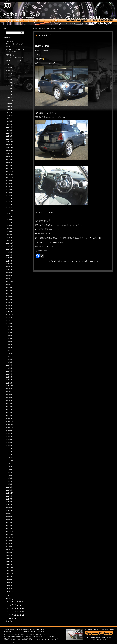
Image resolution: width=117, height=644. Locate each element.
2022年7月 (9, 157)
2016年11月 (10, 353)
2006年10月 (10, 591)
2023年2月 (9, 136)
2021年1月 (9, 204)
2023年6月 (9, 127)
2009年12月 (10, 550)
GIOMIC (27, 632)
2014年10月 (10, 428)
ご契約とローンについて (24, 637)
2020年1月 (9, 240)
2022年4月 (9, 163)
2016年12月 (10, 350)
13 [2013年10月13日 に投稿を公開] (23, 608)
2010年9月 (9, 541)
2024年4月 (9, 112)
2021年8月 (9, 184)
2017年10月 (10, 321)
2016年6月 (9, 368)
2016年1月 (9, 383)
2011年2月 (9, 526)
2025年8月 (9, 82)
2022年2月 (9, 166)
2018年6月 (9, 297)
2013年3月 (9, 484)
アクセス (35, 637)
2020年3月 (9, 234)
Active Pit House (44, 29)
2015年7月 (9, 401)
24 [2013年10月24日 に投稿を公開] (15, 615)
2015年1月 (9, 419)
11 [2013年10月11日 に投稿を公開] (18, 608)
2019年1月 (9, 276)
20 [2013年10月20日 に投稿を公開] (23, 611)
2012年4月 (9, 505)
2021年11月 (10, 175)
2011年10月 (10, 514)
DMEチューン (58, 21)
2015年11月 (10, 389)
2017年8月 (9, 326)
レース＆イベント (66, 261)
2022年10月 (10, 148)
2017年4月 (9, 338)
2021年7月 (9, 187)
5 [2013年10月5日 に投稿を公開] (20, 605)
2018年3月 (9, 306)
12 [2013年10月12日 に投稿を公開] (20, 608)
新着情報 (8, 21)
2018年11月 (10, 282)
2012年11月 (10, 493)
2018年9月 (9, 288)
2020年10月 (10, 213)
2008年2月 (9, 562)
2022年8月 (9, 154)
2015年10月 (10, 392)
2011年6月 (9, 523)
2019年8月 (9, 255)
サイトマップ (53, 639)
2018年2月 (9, 309)
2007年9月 (9, 576)
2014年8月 (9, 434)
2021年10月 (10, 178)
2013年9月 (9, 466)
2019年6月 (9, 261)
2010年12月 (10, 532)
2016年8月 (9, 362)
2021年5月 (9, 193)
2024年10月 (10, 100)
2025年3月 (9, 94)
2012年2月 (9, 508)
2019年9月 (9, 252)
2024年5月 (9, 109)
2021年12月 (10, 172)
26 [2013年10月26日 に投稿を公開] (20, 615)
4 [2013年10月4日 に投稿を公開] (18, 605)
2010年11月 (10, 535)
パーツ (27, 21)
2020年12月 (10, 208)
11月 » (10, 621)
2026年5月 (9, 68)
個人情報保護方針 (27, 639)
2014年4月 (9, 446)
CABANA (36, 21)
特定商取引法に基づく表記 (12, 639)
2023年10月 (10, 118)
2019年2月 (9, 273)
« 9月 (5, 621)
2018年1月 (9, 312)
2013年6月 (9, 475)
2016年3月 (9, 377)
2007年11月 (10, 570)
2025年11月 (10, 74)
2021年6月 (9, 190)
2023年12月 (10, 115)
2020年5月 (9, 228)
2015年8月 (9, 398)
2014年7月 (9, 437)
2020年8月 (9, 219)
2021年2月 (9, 202)
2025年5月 (9, 91)
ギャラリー (75, 261)
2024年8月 (9, 103)
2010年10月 (10, 538)
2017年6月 (9, 332)
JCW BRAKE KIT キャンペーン (13, 632)
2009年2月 (9, 556)
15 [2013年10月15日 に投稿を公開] (10, 611)
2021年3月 (9, 198)
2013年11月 (10, 460)
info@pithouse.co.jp (43, 234)
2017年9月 (9, 324)
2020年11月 (10, 210)
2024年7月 (9, 106)
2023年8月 (9, 121)
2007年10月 (10, 573)
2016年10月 (10, 356)
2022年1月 (9, 169)
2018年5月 (9, 300)
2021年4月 (9, 196)
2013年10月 (10, 463)
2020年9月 (9, 216)
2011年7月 (9, 520)
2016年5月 (9, 371)
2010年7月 (9, 544)
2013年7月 (9, 472)
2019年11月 (10, 246)
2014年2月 (9, 451)
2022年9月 (9, 151)
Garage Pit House (8, 1)
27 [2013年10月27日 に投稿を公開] (23, 615)
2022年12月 (10, 142)
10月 (58, 29)
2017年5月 (9, 335)
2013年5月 (9, 478)
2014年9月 (9, 431)
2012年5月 (9, 502)
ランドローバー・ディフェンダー (14, 634)
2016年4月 (9, 374)
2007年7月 (9, 582)
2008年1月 (9, 565)
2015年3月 (9, 413)
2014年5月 (9, 443)
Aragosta (46, 21)
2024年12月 (10, 97)
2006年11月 (10, 588)
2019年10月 (10, 249)
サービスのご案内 (9, 637)
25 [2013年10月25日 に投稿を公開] (18, 615)
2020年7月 (9, 222)
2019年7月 (9, 258)
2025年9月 (9, 80)
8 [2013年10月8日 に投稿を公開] (10, 608)
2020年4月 (9, 231)
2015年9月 (9, 395)
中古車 (18, 21)
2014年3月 (9, 448)
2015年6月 (9, 404)
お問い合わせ (43, 637)
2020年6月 (9, 225)
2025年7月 (9, 86)
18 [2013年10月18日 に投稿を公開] (18, 611)
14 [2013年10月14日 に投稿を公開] (8, 611)
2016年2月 (9, 380)
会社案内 (52, 637)
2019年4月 (9, 267)
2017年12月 (10, 315)
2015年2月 (9, 416)
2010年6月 (9, 547)
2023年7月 (9, 124)
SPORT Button (42, 632)
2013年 (53, 29)
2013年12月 (10, 457)
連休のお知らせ (11, 41)
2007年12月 (10, 567)
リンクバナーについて (41, 639)
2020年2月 (9, 237)
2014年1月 (9, 454)
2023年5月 (9, 130)
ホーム (35, 29)
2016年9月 (9, 359)
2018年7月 (9, 294)
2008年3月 (9, 559)
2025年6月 (9, 88)
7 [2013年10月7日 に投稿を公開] (8, 608)
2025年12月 (10, 71)
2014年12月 (10, 422)
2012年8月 (9, 496)
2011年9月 (9, 517)
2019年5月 (9, 264)
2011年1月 (9, 529)
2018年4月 (9, 303)
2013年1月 (9, 490)
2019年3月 (9, 270)
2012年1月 (9, 511)
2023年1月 (9, 139)
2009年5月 (9, 553)
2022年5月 (9, 160)
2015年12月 (10, 386)
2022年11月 (10, 145)
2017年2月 (9, 344)
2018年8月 (9, 291)
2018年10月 (10, 285)
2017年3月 (9, 341)
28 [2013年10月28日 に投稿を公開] (8, 618)
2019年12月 (10, 243)
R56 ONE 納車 (42, 46)
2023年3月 (9, 133)
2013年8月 (9, 469)
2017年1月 (9, 347)
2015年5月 (9, 407)
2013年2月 (9, 487)
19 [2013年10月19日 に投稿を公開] (20, 611)
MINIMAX (34, 632)
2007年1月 (9, 585)
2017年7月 (9, 329)
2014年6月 (9, 440)
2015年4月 (9, 410)
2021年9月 (9, 181)
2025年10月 (10, 77)
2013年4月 (9, 481)
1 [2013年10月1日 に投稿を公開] (10, 605)
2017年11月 (10, 318)
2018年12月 (10, 279)
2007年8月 (9, 579)
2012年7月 (9, 499)
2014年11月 (10, 425)
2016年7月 (9, 365)
